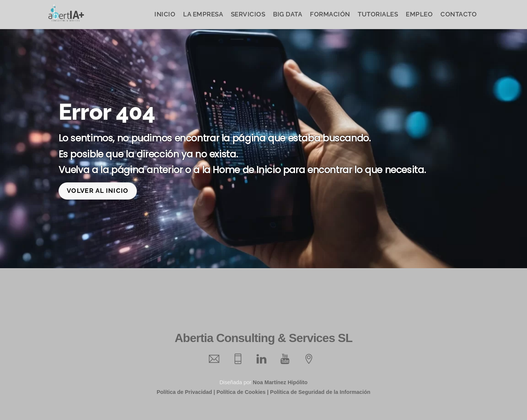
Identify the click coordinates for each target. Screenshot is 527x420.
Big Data (288, 14)
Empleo (419, 14)
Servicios (248, 14)
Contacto (459, 14)
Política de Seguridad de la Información (320, 392)
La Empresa (203, 14)
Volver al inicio (98, 190)
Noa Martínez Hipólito (280, 382)
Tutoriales (378, 14)
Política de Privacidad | (186, 392)
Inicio (165, 14)
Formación (330, 14)
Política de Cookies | (242, 392)
